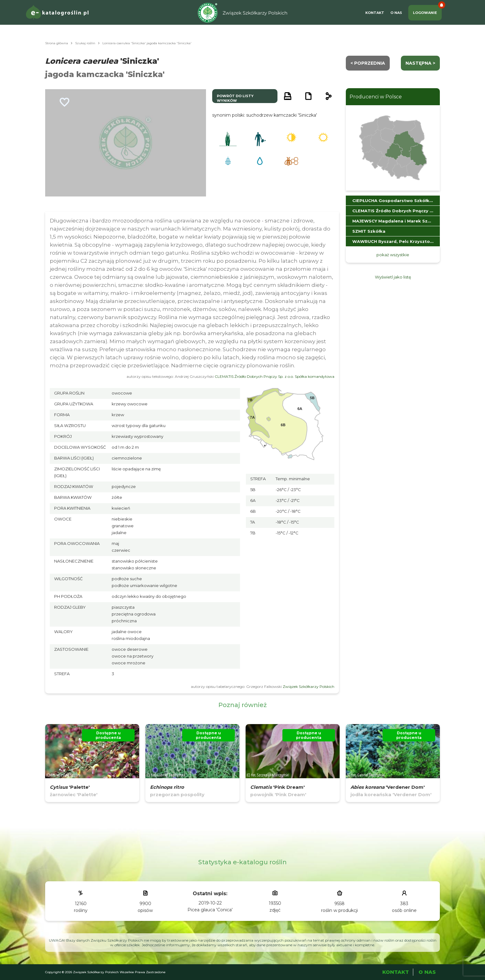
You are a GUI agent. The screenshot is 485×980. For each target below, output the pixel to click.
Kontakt (375, 13)
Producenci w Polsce (376, 97)
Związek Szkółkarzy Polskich (309, 686)
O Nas (396, 13)
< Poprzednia (368, 63)
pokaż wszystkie (393, 255)
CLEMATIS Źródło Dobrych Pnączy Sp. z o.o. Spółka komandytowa (275, 376)
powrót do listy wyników (235, 98)
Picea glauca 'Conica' (210, 910)
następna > (420, 63)
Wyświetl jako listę (393, 277)
